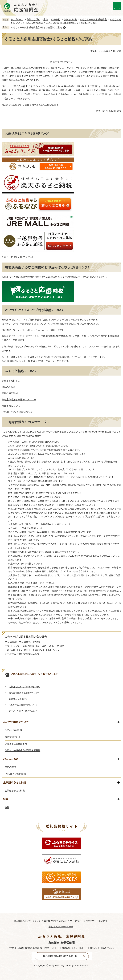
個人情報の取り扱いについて (27, 921)
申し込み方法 (8, 387)
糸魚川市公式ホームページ (61, 927)
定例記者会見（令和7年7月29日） (25, 687)
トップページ (17, 20)
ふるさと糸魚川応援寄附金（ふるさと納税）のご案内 (37, 28)
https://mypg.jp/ (37, 330)
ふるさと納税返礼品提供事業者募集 (23, 750)
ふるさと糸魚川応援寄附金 (93, 20)
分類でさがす (33, 20)
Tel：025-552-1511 (72, 948)
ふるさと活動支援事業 (16, 744)
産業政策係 (25, 642)
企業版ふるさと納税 (18, 699)
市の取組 (56, 20)
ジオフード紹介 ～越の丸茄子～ (23, 711)
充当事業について (11, 406)
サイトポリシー (76, 921)
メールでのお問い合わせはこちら (22, 654)
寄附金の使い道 (13, 737)
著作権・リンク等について (55, 921)
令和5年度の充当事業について (23, 705)
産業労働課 (11, 642)
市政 (46, 20)
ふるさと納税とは (34, 23)
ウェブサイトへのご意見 (97, 921)
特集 (7, 807)
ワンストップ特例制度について (17, 412)
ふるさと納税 (70, 20)
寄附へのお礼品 (10, 393)
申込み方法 (10, 767)
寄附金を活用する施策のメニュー (19, 400)
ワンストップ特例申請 (15, 774)
